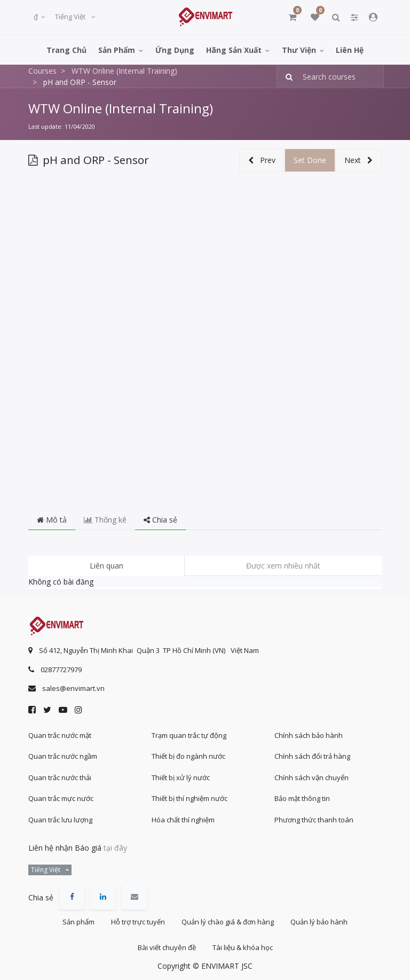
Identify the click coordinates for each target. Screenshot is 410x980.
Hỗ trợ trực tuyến (138, 922)
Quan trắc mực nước (61, 798)
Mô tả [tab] (52, 520)
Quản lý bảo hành (319, 922)
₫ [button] (37, 17)
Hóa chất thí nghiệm (183, 820)
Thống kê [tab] (105, 520)
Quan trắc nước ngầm (63, 756)
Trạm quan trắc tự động (189, 735)
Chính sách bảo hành (309, 735)
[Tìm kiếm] (286, 77)
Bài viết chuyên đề (167, 947)
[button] (262, 161)
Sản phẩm (78, 922)
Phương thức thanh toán (314, 820)
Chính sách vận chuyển (312, 777)
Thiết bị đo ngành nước (188, 756)
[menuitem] (66, 49)
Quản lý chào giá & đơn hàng (228, 922)
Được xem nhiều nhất (283, 566)
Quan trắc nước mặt (60, 735)
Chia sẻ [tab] (160, 520)
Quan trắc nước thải (60, 777)
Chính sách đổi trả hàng (312, 756)
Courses (42, 71)
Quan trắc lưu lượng (60, 820)
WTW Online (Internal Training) (121, 108)
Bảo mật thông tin (302, 798)
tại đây (115, 848)
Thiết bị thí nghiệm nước (190, 798)
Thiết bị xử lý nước (181, 777)
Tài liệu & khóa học (243, 947)
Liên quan (107, 566)
